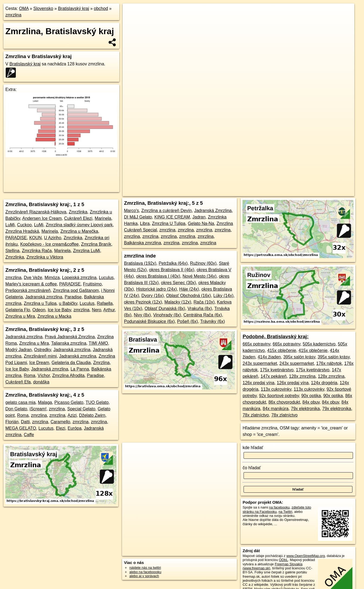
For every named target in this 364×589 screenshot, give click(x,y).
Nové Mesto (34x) (199, 276)
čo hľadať (252, 468)
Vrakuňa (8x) (200, 308)
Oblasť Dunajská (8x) (165, 308)
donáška (41, 382)
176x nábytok (329, 363)
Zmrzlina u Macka (54, 316)
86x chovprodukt (284, 402)
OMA (24, 8)
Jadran (199, 217)
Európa (75, 428)
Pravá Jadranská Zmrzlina (70, 337)
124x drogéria (324, 383)
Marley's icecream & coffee (31, 284)
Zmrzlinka (78, 212)
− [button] (132, 21)
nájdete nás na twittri (145, 568)
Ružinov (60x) (203, 263)
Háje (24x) (189, 289)
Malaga (45, 402)
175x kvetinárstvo (277, 370)
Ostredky (43, 350)
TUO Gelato (97, 402)
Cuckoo (24, 225)
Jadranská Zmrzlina (213, 211)
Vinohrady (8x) (167, 315)
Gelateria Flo (18, 310)
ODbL (283, 560)
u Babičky (68, 303)
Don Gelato (16, 409)
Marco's (131, 211)
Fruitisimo (92, 284)
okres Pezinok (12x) (143, 302)
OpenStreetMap (241, 192)
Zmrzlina (101, 363)
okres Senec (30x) (179, 283)
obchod (101, 8)
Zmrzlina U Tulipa (169, 223)
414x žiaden (269, 357)
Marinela (103, 218)
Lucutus (46, 428)
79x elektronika (305, 409)
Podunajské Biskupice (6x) (149, 321)
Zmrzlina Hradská (22, 231)
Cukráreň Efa (18, 382)
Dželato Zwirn (92, 415)
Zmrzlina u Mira (20, 316)
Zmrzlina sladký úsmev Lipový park (79, 225)
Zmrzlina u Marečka (79, 231)
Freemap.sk (269, 192)
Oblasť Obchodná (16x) (189, 296)
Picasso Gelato (69, 402)
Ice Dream (39, 363)
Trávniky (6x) (213, 321)
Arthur (109, 310)
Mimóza (52, 278)
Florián (12, 422)
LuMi (10, 225)
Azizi (72, 415)
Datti (25, 422)
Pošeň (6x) (188, 321)
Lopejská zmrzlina (79, 278)
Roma (29, 375)
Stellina (12, 251)
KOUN (35, 238)
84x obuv (311, 402)
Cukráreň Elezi (78, 218)
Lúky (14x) (224, 296)
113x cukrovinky (276, 389)
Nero (97, 310)
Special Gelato (81, 409)
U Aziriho (53, 238)
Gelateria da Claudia (71, 363)
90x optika (311, 396)
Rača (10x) (204, 302)
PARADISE (16, 238)
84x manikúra (276, 409)
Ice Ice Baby (59, 310)
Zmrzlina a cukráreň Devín (167, 211)
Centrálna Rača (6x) (203, 315)
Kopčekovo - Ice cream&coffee (49, 244)
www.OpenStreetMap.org (306, 556)
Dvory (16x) (153, 296)
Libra (145, 223)
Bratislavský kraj (74, 8)
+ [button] (132, 13)
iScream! (38, 409)
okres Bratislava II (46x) (172, 270)
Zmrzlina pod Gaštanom (76, 290)
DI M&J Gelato (138, 217)
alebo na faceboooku (145, 572)
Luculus (106, 278)
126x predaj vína (258, 383)
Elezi (61, 428)
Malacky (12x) (178, 302)
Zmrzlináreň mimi (40, 356)
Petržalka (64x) (173, 263)
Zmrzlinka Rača (37, 251)
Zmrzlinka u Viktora (45, 257)
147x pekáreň (274, 376)
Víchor (44, 375)
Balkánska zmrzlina (142, 243)
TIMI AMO (98, 343)
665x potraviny (256, 344)
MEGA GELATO (21, 428)
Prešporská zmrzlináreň (28, 290)
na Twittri (285, 512)
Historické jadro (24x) (157, 289)
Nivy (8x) (142, 315)
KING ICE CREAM (172, 217)
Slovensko (43, 8)
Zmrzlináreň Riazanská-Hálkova (36, 212)
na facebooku (279, 507)
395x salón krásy (299, 357)
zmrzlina (13, 15)
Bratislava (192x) (140, 263)
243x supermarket (260, 363)
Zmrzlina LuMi (87, 251)
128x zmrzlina (302, 376)
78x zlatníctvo (256, 415)
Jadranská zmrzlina (44, 297)
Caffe (29, 435)
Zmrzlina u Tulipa (40, 303)
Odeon (39, 310)
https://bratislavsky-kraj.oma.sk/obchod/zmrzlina (320, 192)
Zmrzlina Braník (96, 244)
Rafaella (105, 303)
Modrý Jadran (19, 350)
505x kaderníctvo (319, 344)
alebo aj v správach (144, 576)
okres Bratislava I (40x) (158, 276)
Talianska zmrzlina (69, 343)
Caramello (60, 422)
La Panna (80, 369)
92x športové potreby (279, 396)
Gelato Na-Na (201, 223)
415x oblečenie (282, 350)
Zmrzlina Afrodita (68, 375)
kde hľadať (253, 448)
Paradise (73, 297)
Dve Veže (33, 278)
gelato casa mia (20, 402)
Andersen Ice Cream (42, 218)
